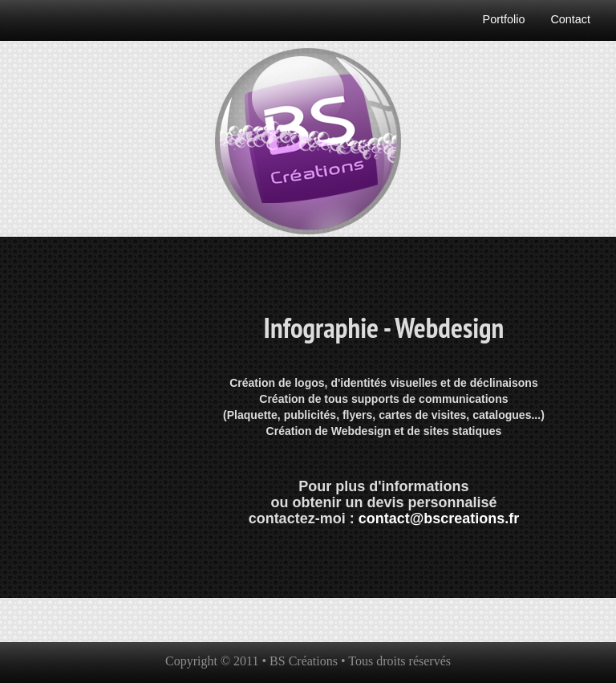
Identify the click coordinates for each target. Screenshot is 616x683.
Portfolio (504, 19)
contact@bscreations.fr (439, 518)
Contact (570, 19)
